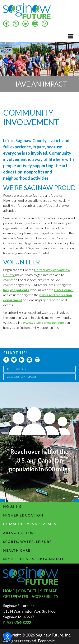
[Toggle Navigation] (71, 36)
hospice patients (16, 290)
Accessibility (45, 597)
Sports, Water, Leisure (27, 541)
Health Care (17, 550)
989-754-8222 (19, 622)
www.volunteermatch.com (44, 322)
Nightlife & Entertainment (34, 559)
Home (9, 591)
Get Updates (16, 597)
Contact (27, 591)
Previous (3, 442)
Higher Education (23, 515)
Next (76, 442)
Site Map (49, 591)
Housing (13, 506)
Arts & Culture (20, 533)
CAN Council (64, 290)
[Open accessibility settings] (8, 636)
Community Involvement (31, 524)
